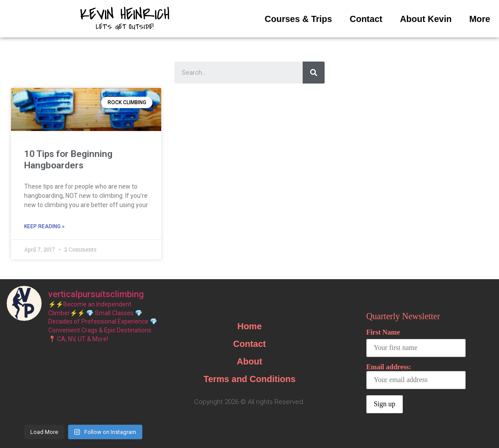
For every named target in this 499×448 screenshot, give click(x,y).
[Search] (314, 73)
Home (249, 326)
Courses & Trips (298, 19)
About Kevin (426, 19)
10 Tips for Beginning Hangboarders (68, 159)
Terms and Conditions (249, 379)
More (480, 19)
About (249, 361)
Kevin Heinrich (125, 15)
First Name (383, 332)
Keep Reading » (44, 226)
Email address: (416, 376)
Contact (366, 19)
